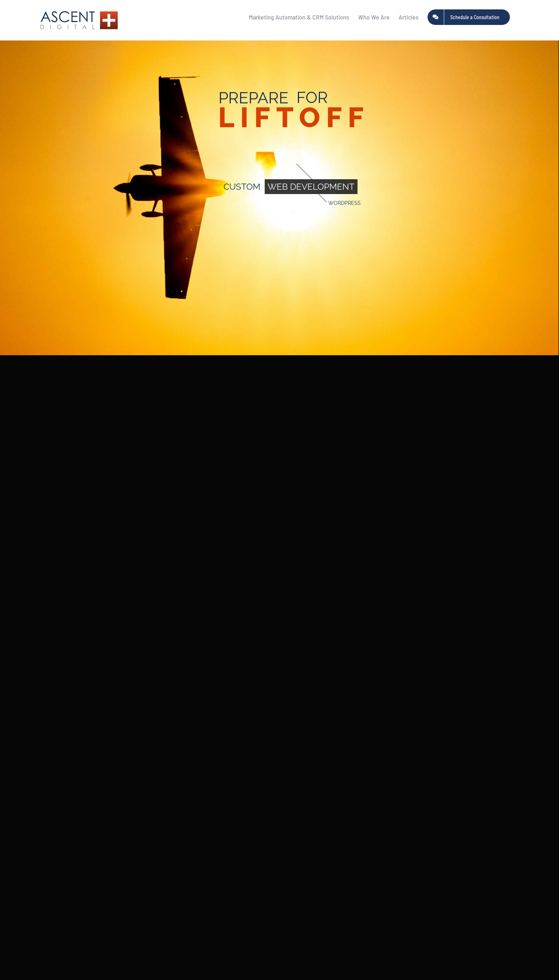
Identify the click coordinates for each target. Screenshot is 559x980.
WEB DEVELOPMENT (311, 187)
